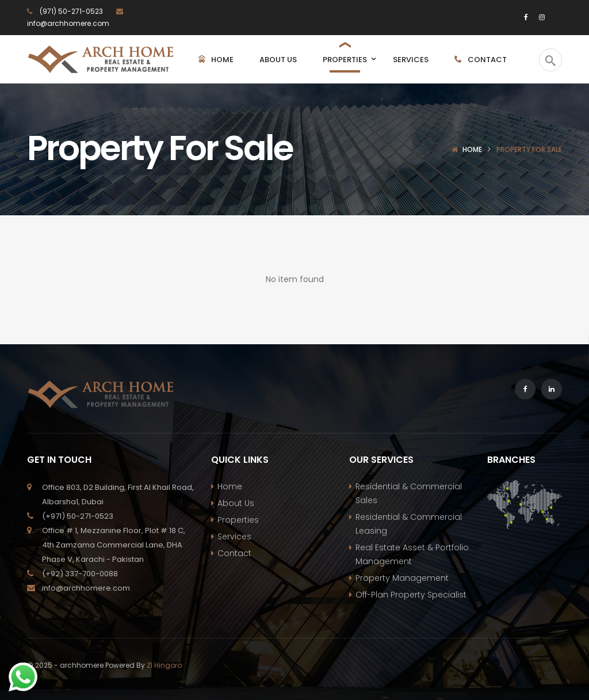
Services (234, 537)
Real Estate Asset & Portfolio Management (412, 554)
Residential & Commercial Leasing (409, 524)
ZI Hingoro (164, 665)
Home (472, 149)
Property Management (402, 578)
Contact (234, 553)
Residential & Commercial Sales (409, 493)
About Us (236, 503)
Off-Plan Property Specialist (411, 595)
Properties (238, 520)
